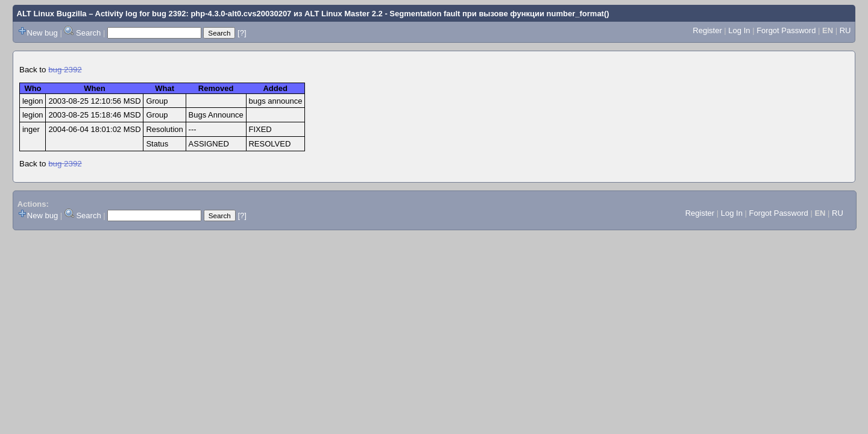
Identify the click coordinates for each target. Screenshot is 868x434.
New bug (42, 33)
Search (88, 33)
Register (707, 30)
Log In (739, 30)
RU (845, 30)
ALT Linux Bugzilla (52, 14)
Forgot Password (786, 30)
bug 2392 (65, 70)
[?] (242, 33)
